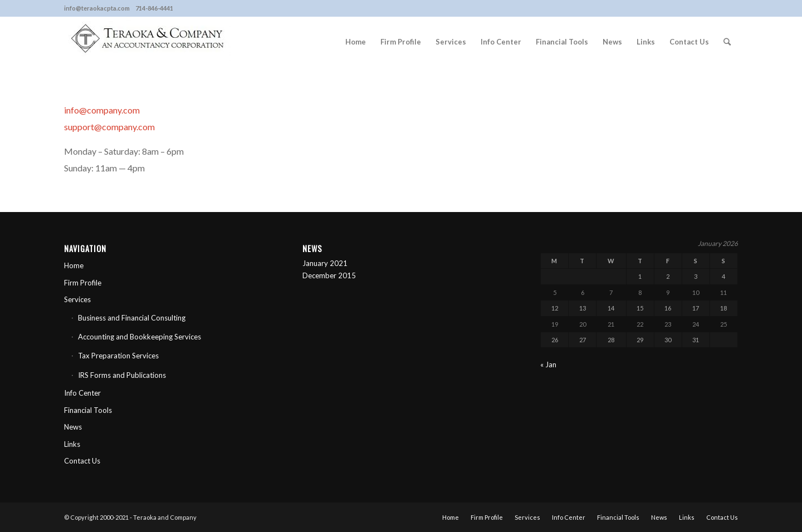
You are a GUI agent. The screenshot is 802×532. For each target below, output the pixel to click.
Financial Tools (88, 410)
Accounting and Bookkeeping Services (140, 337)
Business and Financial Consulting (132, 318)
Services (77, 299)
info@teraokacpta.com (97, 8)
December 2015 (329, 275)
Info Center (82, 393)
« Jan (548, 364)
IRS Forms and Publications (122, 375)
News (73, 427)
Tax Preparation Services (118, 356)
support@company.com (109, 127)
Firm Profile (83, 283)
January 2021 (325, 263)
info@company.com (102, 110)
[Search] (727, 42)
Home (74, 265)
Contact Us (82, 461)
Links (72, 444)
